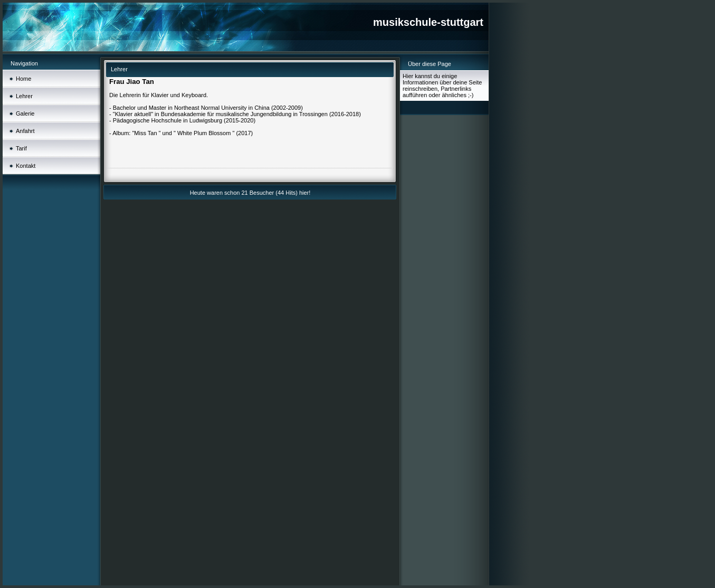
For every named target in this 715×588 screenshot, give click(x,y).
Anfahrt (25, 131)
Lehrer (24, 96)
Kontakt (26, 166)
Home (23, 79)
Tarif (21, 148)
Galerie (25, 113)
